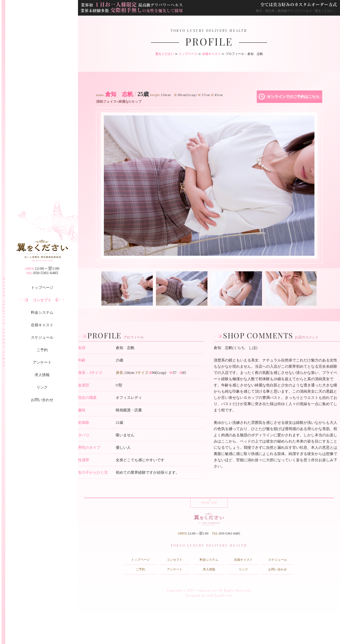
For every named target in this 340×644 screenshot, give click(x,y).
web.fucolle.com (220, 596)
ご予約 (42, 350)
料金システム (42, 312)
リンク (42, 387)
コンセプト (42, 300)
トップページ (42, 288)
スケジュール (42, 337)
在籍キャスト (42, 325)
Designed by (196, 596)
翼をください (165, 54)
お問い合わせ (42, 400)
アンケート (42, 362)
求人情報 (42, 375)
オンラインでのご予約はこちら (293, 97)
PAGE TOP (209, 503)
